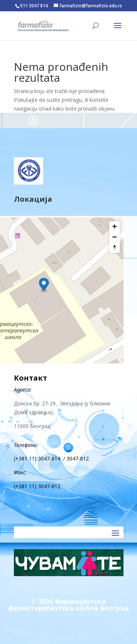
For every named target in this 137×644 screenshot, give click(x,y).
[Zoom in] (115, 226)
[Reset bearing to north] (115, 248)
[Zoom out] (115, 237)
